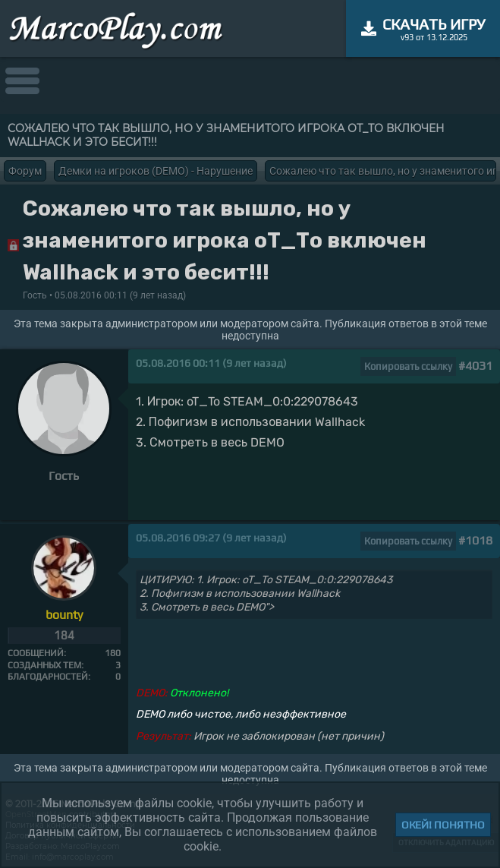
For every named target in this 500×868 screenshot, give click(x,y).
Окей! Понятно (443, 825)
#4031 (475, 366)
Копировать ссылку (408, 366)
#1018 (475, 540)
